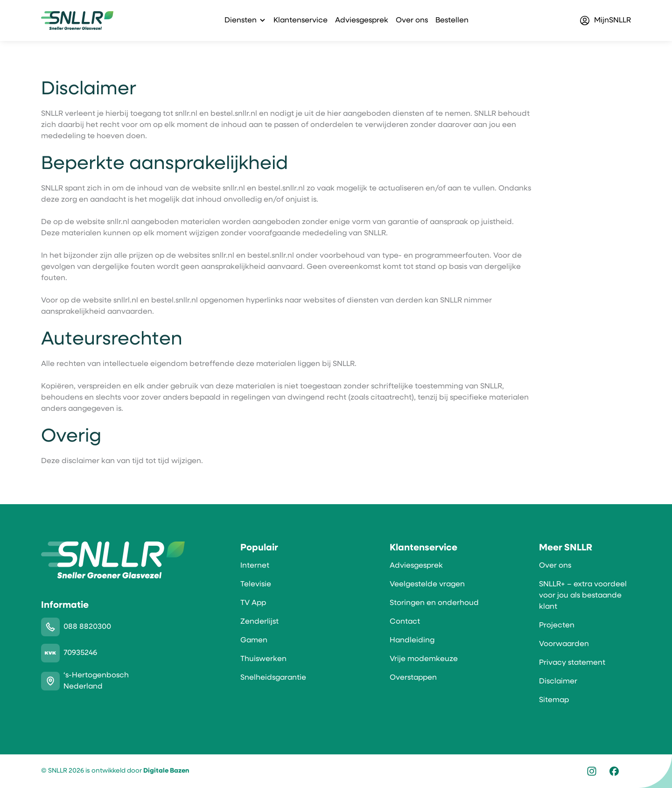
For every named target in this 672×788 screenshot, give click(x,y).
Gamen (254, 640)
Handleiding (412, 640)
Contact (405, 622)
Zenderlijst (259, 622)
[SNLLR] (77, 21)
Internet (255, 566)
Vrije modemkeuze (424, 659)
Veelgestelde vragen (427, 584)
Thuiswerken (263, 659)
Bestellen (452, 21)
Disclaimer (558, 682)
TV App (253, 603)
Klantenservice (301, 21)
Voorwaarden (564, 644)
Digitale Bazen (166, 771)
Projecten (557, 626)
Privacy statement (572, 663)
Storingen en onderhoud (434, 603)
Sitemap (554, 700)
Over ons (412, 21)
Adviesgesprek (362, 21)
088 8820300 (87, 627)
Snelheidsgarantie (273, 678)
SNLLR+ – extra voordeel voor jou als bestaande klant (583, 596)
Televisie (256, 584)
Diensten (241, 21)
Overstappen (413, 678)
